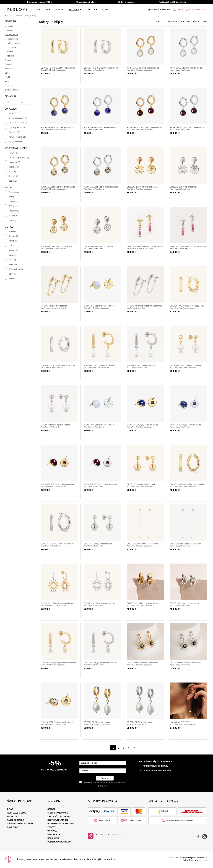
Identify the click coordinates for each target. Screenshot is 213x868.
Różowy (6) (13, 206)
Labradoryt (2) (14, 162)
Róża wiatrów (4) (16, 269)
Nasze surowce (15, 820)
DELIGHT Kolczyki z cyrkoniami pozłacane (58, 663)
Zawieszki (9, 64)
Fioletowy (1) (14, 211)
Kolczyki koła (12, 39)
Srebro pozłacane (58, 813)
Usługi (7, 73)
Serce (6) (12, 274)
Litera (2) (12, 255)
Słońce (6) (13, 279)
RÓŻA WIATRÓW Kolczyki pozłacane (56, 246)
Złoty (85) (13, 201)
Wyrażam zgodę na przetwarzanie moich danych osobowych (104, 782)
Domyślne (172, 22)
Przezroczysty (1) (16, 192)
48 (205, 22)
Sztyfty (10, 52)
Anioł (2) (12, 231)
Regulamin (53, 838)
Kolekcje (91, 10)
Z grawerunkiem (11, 90)
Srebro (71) (13, 113)
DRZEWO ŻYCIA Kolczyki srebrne (184, 187)
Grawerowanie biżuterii (20, 824)
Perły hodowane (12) (17, 137)
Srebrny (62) (14, 216)
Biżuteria (75, 10)
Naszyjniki (9, 26)
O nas (10, 809)
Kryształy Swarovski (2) (18, 128)
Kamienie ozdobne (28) (18, 123)
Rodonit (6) (13, 176)
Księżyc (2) (13, 250)
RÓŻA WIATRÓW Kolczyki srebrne (98, 246)
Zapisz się (105, 778)
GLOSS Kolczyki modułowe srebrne (185, 603)
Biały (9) (12, 197)
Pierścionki (9, 56)
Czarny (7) (13, 220)
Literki (7, 77)
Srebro (51, 809)
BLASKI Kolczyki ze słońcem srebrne (99, 603)
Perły (7, 81)
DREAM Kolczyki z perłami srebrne (55, 425)
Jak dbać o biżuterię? (59, 816)
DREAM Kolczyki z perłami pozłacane (186, 365)
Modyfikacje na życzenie (61, 824)
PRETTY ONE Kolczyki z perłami (98, 722)
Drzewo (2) (13, 236)
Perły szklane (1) (16, 142)
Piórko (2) (13, 264)
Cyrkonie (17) (14, 132)
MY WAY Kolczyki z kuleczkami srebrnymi (144, 306)
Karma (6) (13, 241)
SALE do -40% (43, 10)
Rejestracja (165, 10)
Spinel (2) (13, 181)
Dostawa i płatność (58, 820)
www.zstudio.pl (201, 860)
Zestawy (8, 60)
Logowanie (152, 10)
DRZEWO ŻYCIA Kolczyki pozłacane (142, 187)
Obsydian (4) (14, 167)
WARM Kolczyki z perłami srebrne (141, 365)
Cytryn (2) (13, 153)
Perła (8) (12, 172)
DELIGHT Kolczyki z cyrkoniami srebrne (100, 663)
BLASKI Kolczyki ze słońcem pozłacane (57, 603)
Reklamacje (54, 835)
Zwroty (52, 827)
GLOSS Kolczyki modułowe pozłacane (143, 603)
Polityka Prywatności (59, 842)
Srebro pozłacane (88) (18, 118)
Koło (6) (12, 246)
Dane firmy (13, 827)
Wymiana (52, 831)
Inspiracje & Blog (17, 813)
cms (192, 860)
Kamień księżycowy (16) (19, 157)
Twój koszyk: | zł (189, 10)
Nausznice (11, 47)
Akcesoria (9, 69)
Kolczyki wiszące (14, 43)
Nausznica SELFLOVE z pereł (183, 722)
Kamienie (9, 86)
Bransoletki (9, 30)
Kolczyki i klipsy (31, 16)
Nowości (60, 10)
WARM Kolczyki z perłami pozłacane (99, 365)
